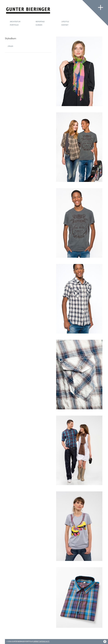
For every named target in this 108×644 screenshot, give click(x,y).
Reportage (40, 22)
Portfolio (14, 25)
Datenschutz (44, 641)
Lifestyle (65, 22)
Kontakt (65, 25)
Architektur (15, 22)
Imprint (36, 641)
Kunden (39, 25)
